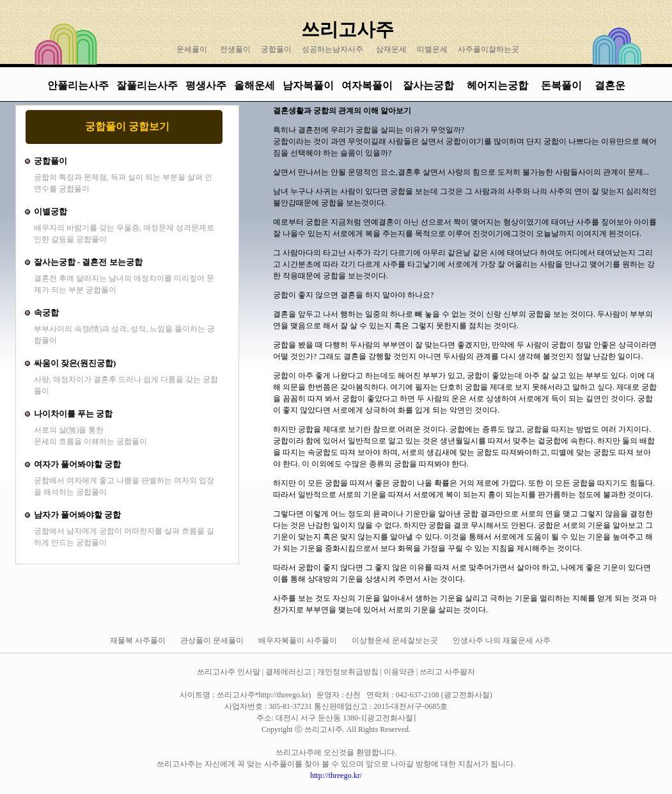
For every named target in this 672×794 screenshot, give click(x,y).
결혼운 (610, 85)
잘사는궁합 (430, 85)
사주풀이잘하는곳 (488, 49)
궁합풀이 (276, 49)
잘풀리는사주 (147, 85)
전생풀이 (235, 49)
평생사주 (206, 85)
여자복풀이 (367, 85)
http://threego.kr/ (336, 775)
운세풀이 (192, 49)
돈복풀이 (561, 85)
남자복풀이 (308, 85)
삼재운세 (391, 49)
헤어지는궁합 (499, 85)
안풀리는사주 (78, 85)
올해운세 (254, 85)
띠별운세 (432, 49)
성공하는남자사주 (332, 49)
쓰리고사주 (348, 29)
